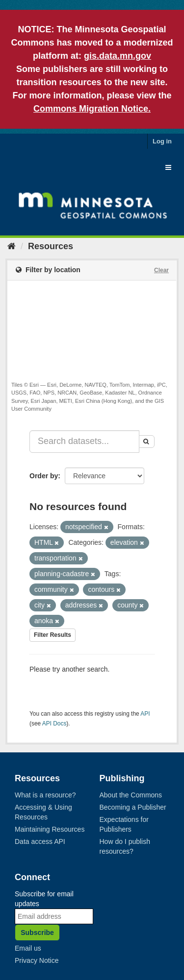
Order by (44, 476)
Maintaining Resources (50, 829)
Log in (162, 141)
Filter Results (53, 635)
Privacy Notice (37, 960)
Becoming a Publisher (133, 807)
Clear (161, 270)
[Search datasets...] (84, 442)
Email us (28, 948)
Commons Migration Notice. (92, 109)
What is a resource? (45, 795)
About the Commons (131, 795)
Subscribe (37, 933)
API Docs (54, 723)
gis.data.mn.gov (118, 56)
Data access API (40, 841)
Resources (51, 246)
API (145, 714)
